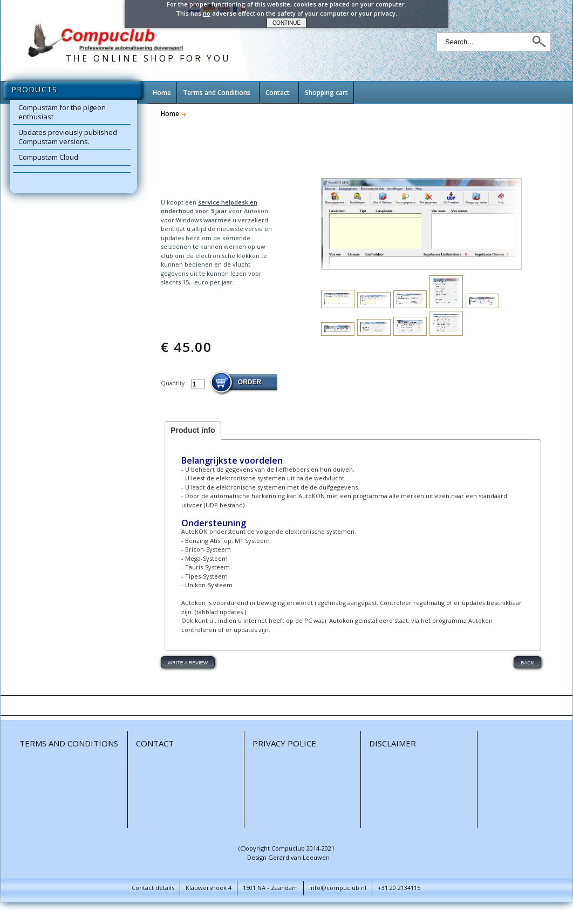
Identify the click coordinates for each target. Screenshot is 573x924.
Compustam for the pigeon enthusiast (62, 112)
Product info (193, 430)
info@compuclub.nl (338, 888)
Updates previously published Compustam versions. (68, 137)
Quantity (173, 383)
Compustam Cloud (48, 157)
